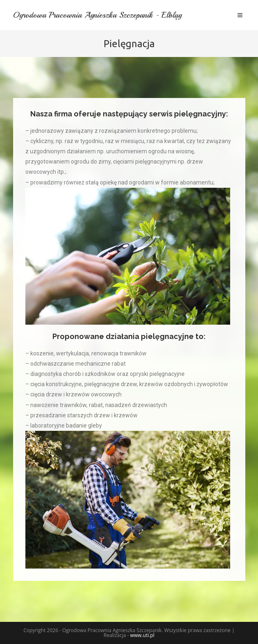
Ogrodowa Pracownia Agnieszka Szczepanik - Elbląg (100, 15)
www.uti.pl (142, 635)
